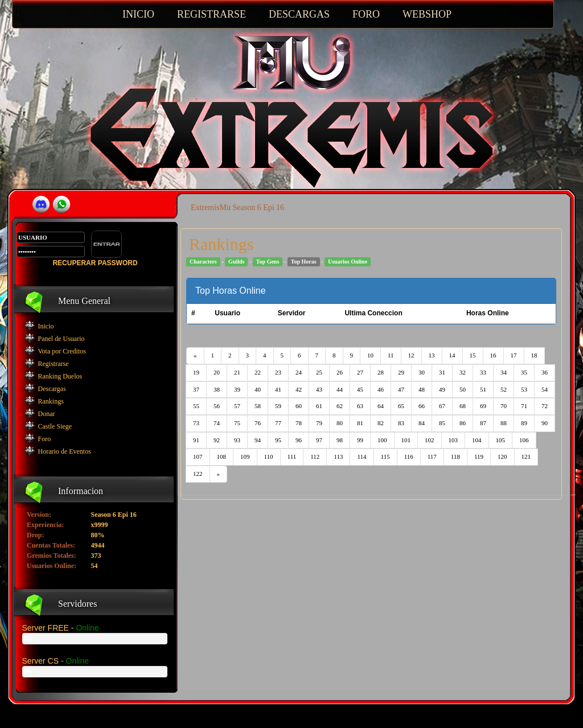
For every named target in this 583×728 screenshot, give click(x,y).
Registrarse (54, 364)
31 (442, 372)
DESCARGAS (299, 14)
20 (217, 372)
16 (493, 355)
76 (258, 423)
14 (452, 355)
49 (442, 389)
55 (196, 406)
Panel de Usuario (61, 339)
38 (217, 389)
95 (278, 440)
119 (479, 456)
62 (340, 406)
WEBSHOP (427, 14)
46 (381, 389)
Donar (47, 414)
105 (501, 440)
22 (258, 372)
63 (360, 406)
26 (340, 372)
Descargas (52, 389)
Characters (203, 262)
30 (422, 372)
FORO (366, 14)
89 (524, 423)
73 (196, 423)
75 (237, 423)
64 (381, 406)
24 (299, 372)
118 (455, 456)
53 (524, 389)
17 (514, 355)
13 (432, 355)
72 (545, 406)
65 (401, 406)
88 (504, 423)
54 (545, 389)
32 (463, 372)
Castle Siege (55, 426)
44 (340, 389)
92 (217, 440)
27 (360, 372)
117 (432, 456)
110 (269, 456)
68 (463, 406)
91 (196, 440)
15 (473, 355)
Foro (45, 439)
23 (278, 372)
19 (196, 372)
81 (360, 423)
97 (319, 440)
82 (381, 423)
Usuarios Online (348, 262)
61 (319, 406)
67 (442, 406)
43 (319, 389)
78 (299, 423)
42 (299, 389)
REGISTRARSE (212, 14)
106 (524, 440)
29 (401, 372)
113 (338, 456)
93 (237, 440)
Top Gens (268, 262)
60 (299, 406)
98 (340, 440)
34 (504, 372)
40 (258, 389)
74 (217, 423)
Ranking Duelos (60, 376)
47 (401, 389)
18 (534, 355)
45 (360, 389)
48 (422, 389)
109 (245, 456)
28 (381, 372)
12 (411, 355)
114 (362, 456)
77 (278, 423)
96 (299, 440)
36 (545, 372)
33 (483, 372)
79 (319, 423)
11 (391, 355)
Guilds (236, 262)
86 (463, 423)
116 (409, 456)
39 (237, 389)
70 (504, 406)
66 (422, 406)
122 (198, 474)
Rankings (51, 401)
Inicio (46, 326)
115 (385, 456)
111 (292, 456)
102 (430, 440)
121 (526, 456)
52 (504, 389)
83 (401, 423)
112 (315, 456)
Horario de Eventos (65, 451)
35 (524, 372)
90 (545, 423)
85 (442, 423)
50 (463, 389)
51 (483, 389)
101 (406, 440)
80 (340, 423)
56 (217, 406)
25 (319, 372)
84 (422, 423)
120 (502, 456)
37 (196, 389)
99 (360, 440)
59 (278, 406)
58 (258, 406)
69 (483, 406)
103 (453, 440)
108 (222, 456)
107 (198, 456)
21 (237, 372)
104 (477, 440)
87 (483, 423)
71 (524, 406)
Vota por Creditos (62, 351)
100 (382, 440)
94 (258, 440)
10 (370, 355)
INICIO (138, 14)
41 (278, 389)
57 (237, 406)
